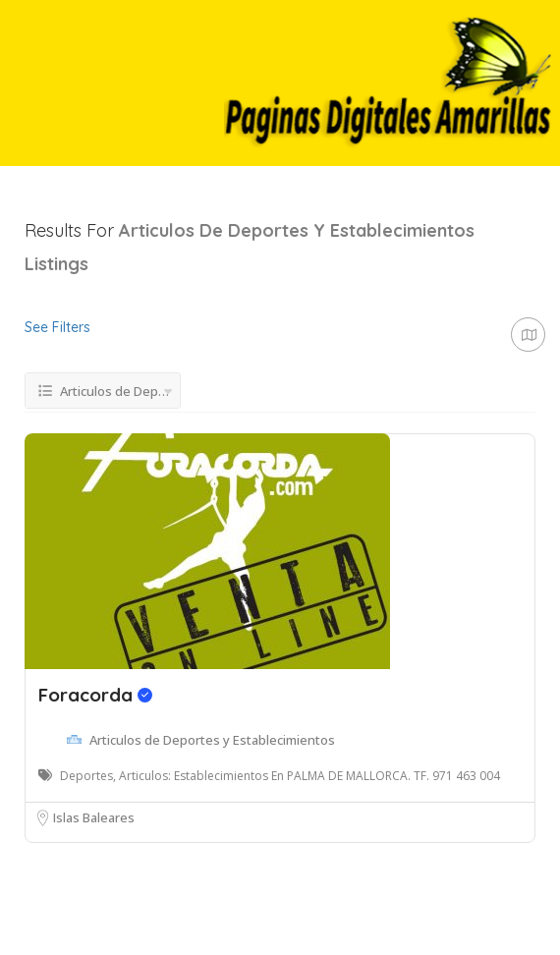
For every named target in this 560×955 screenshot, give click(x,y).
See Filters (57, 327)
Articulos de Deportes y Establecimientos (212, 740)
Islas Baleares (94, 817)
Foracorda (95, 695)
